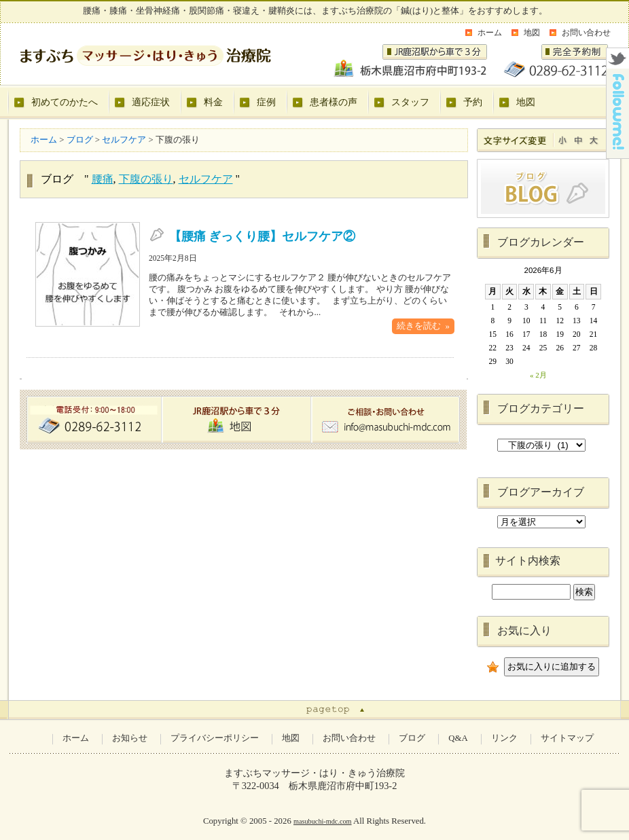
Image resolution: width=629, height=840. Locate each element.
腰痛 (103, 179)
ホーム (490, 33)
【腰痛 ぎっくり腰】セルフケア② (262, 236)
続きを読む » (423, 326)
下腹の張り (146, 179)
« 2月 (538, 375)
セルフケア (206, 179)
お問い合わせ (586, 33)
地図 (532, 33)
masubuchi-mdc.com (323, 821)
